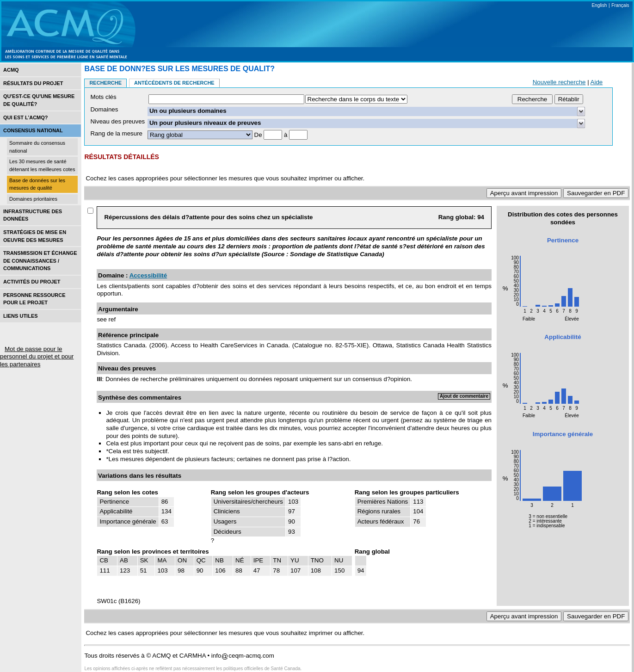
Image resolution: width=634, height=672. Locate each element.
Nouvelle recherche (559, 82)
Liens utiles (21, 316)
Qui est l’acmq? (26, 117)
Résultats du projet (33, 83)
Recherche (105, 83)
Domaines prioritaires (33, 199)
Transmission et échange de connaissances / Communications (40, 261)
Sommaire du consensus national (37, 147)
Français (620, 5)
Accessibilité (148, 275)
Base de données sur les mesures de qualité (37, 184)
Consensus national (33, 130)
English (599, 5)
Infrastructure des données (33, 215)
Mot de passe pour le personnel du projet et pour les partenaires (37, 357)
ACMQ (11, 70)
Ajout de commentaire (464, 396)
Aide (597, 82)
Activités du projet (32, 282)
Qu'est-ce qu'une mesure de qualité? (39, 100)
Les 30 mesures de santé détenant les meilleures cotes (42, 165)
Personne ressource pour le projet (34, 299)
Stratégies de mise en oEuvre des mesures (35, 236)
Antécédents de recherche (174, 83)
